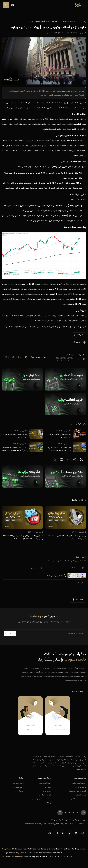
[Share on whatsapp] (6, 357)
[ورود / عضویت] (6, 5)
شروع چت (30, 730)
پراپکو (84, 21)
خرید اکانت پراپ (45, 783)
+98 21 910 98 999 (58, 730)
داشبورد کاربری (80, 787)
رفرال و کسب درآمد (79, 783)
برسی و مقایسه (18, 783)
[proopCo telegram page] (68, 459)
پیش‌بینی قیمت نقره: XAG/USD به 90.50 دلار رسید (15, 436)
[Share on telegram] (13, 357)
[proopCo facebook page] (83, 833)
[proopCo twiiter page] (81, 459)
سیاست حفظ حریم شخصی (41, 799)
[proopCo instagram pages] (75, 459)
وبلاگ (49, 803)
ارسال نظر (77, 599)
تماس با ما (47, 791)
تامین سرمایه (19, 787)
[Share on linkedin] (19, 357)
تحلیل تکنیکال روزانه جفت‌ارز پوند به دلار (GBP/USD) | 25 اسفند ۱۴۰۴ (59, 449)
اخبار (72, 21)
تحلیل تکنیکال (79, 335)
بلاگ (77, 21)
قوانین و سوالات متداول (77, 791)
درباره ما (48, 787)
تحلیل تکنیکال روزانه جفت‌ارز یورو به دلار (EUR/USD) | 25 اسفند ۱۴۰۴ (15, 449)
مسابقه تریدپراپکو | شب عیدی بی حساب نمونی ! (59, 436)
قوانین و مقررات (45, 795)
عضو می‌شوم (10, 633)
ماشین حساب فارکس (78, 799)
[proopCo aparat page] (55, 459)
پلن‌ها (21, 791)
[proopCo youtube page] (62, 459)
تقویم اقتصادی (80, 795)
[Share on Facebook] (32, 357)
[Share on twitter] (26, 357)
